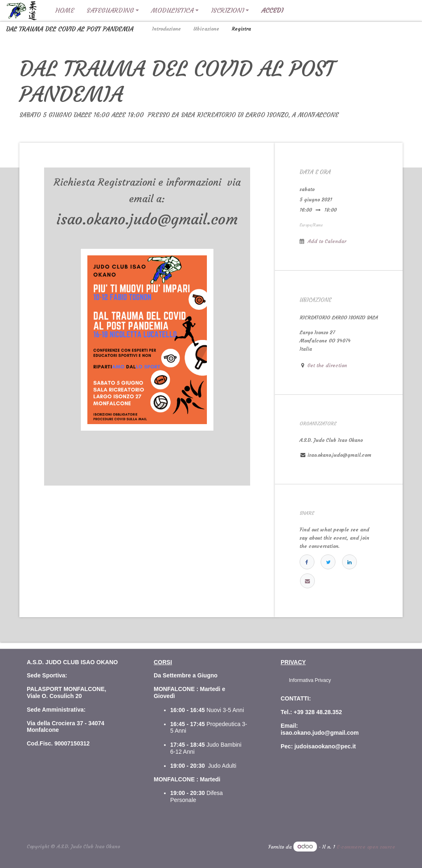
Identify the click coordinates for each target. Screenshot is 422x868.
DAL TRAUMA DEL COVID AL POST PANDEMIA (70, 29)
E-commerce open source (366, 847)
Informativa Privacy (310, 680)
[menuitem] (65, 11)
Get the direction (327, 365)
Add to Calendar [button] (327, 241)
